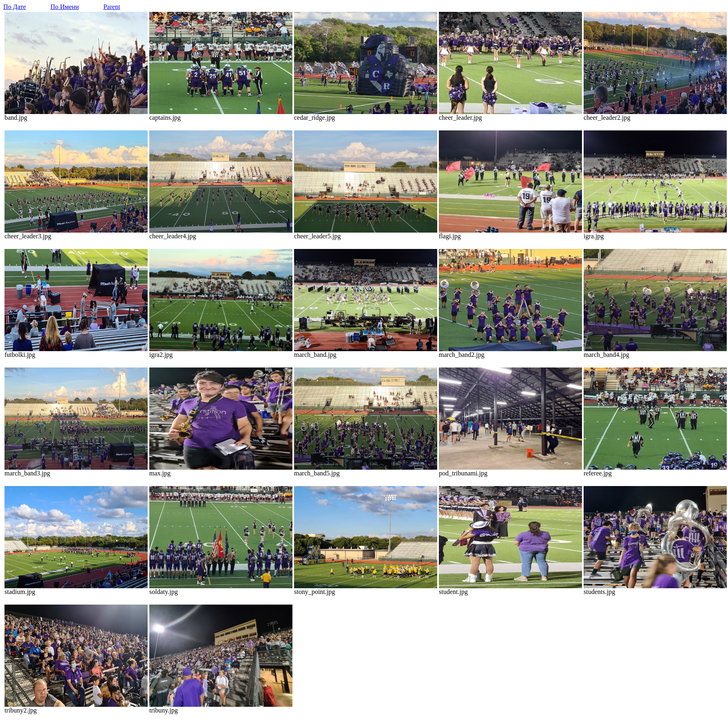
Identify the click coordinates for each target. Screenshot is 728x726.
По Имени (64, 7)
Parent (112, 7)
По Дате (15, 7)
